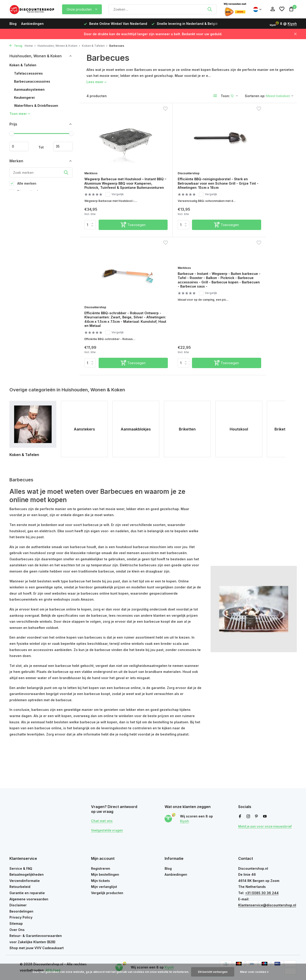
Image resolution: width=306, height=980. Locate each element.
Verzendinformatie (25, 881)
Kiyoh (292, 24)
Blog (13, 24)
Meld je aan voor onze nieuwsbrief (267, 826)
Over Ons (17, 930)
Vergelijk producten (107, 893)
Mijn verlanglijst (104, 887)
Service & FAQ (21, 868)
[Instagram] (248, 817)
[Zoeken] (163, 9)
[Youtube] (265, 817)
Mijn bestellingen (105, 874)
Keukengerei (24, 97)
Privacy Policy (21, 917)
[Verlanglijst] (282, 9)
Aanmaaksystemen (29, 89)
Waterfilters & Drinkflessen (36, 106)
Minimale (20, 146)
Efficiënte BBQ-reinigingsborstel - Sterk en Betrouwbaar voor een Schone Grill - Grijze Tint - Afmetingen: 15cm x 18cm (186, 182)
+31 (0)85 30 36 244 (262, 893)
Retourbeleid (20, 887)
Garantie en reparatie (27, 893)
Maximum (62, 146)
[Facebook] (240, 817)
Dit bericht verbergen (213, 972)
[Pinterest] (257, 817)
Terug (16, 46)
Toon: (225, 96)
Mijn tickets (100, 881)
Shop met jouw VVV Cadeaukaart (37, 948)
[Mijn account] (273, 9)
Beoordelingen (21, 911)
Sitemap (16, 923)
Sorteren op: (255, 96)
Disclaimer (18, 905)
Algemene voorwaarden (29, 899)
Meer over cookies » (254, 972)
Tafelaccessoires (28, 73)
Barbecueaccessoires (32, 81)
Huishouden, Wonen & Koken (59, 46)
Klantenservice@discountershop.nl (267, 905)
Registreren (101, 868)
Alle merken (23, 185)
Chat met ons (103, 821)
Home (30, 46)
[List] (215, 96)
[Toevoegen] (123, 234)
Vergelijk (118, 199)
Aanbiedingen (32, 24)
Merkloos (93, 167)
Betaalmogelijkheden (27, 874)
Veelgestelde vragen (108, 830)
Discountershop (170, 167)
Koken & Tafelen (95, 46)
